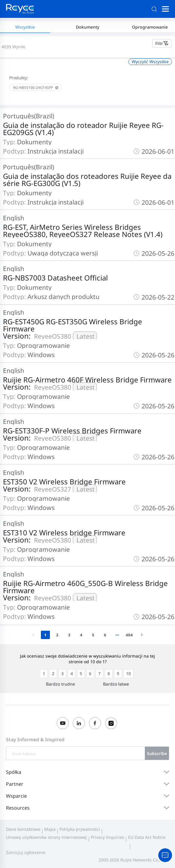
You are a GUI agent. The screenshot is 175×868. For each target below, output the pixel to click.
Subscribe (157, 753)
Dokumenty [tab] (87, 27)
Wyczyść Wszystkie (150, 62)
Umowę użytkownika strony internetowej (46, 837)
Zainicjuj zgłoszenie (26, 852)
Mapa (50, 829)
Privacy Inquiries (108, 837)
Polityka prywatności (80, 829)
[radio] (44, 674)
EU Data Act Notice (147, 837)
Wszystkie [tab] (25, 27)
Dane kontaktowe (23, 829)
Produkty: (19, 78)
